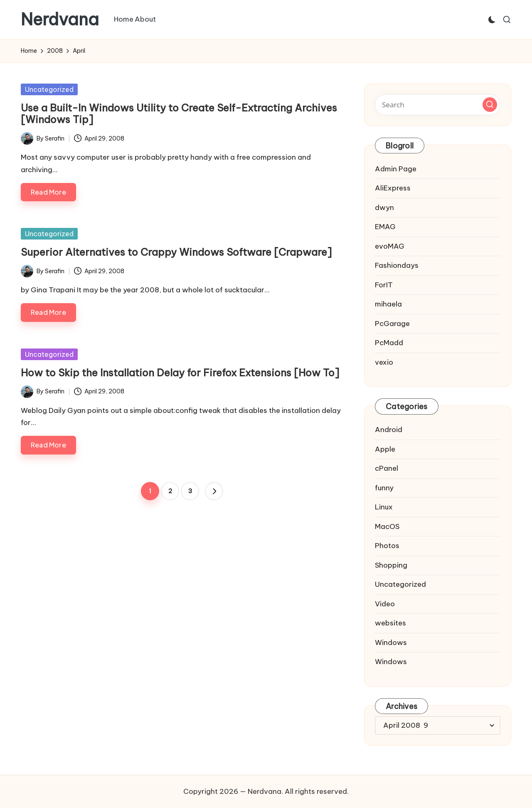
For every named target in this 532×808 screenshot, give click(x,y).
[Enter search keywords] (438, 105)
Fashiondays (397, 265)
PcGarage (392, 324)
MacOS (387, 526)
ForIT (384, 285)
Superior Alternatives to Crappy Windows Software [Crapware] (176, 252)
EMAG (385, 227)
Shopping (391, 565)
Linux (384, 507)
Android (389, 430)
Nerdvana (60, 20)
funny (384, 488)
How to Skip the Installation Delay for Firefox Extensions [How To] (180, 373)
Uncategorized (49, 89)
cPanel (387, 468)
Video (385, 604)
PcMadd (389, 343)
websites (390, 623)
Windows (391, 642)
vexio (384, 362)
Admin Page (396, 169)
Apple (385, 449)
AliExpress (393, 188)
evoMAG (390, 246)
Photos (387, 546)
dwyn (384, 208)
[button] (214, 491)
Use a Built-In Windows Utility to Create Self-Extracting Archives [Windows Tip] (179, 114)
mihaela (388, 304)
